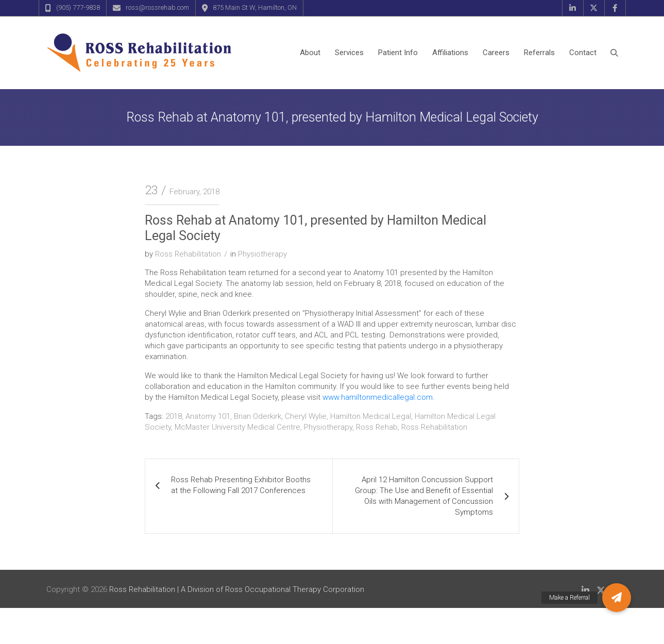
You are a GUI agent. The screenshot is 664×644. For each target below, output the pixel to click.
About (310, 53)
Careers (496, 53)
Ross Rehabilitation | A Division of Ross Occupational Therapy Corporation (237, 589)
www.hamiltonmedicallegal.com (378, 397)
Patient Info (398, 53)
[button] (617, 598)
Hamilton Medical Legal (371, 416)
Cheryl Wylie (306, 416)
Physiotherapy (262, 254)
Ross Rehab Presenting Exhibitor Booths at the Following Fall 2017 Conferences (241, 485)
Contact (583, 53)
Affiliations (450, 53)
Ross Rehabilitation (188, 254)
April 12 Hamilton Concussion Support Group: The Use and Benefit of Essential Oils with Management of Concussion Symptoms (424, 496)
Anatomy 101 (208, 416)
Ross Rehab (377, 427)
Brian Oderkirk (258, 416)
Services (349, 53)
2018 (174, 416)
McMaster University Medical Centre (237, 427)
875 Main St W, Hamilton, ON (255, 7)
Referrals (539, 53)
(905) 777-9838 (78, 7)
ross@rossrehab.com (157, 7)
